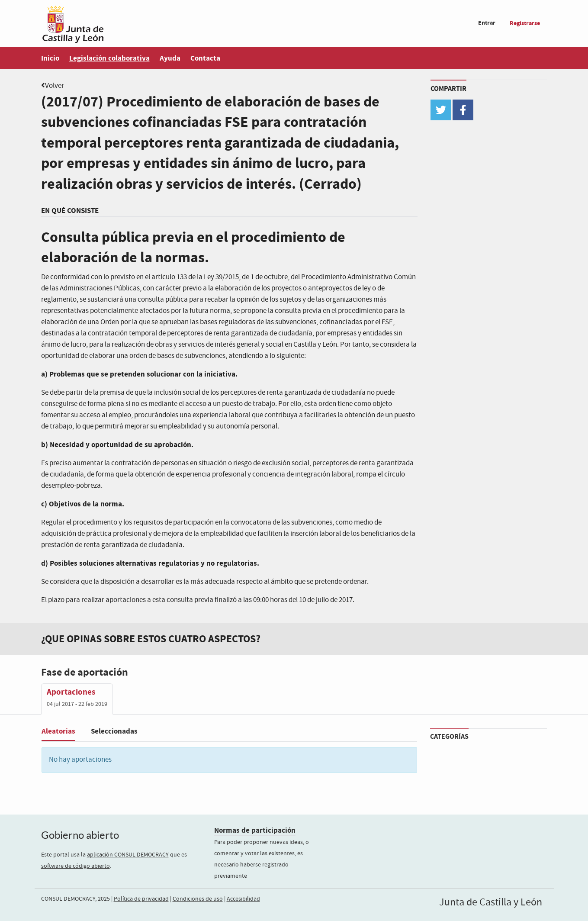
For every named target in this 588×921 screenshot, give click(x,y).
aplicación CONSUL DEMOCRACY (128, 855)
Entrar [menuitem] (487, 23)
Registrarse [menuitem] (525, 23)
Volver (55, 86)
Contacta (205, 58)
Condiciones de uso (198, 899)
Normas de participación (255, 830)
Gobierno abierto (80, 835)
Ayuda (170, 58)
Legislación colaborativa (109, 58)
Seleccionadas (114, 731)
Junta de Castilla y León (491, 902)
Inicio (50, 58)
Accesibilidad (243, 899)
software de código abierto (76, 866)
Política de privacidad (141, 899)
